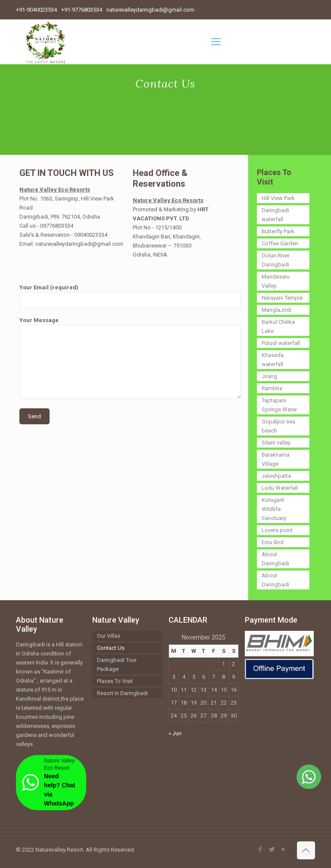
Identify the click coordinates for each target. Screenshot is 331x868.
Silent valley (276, 443)
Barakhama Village (276, 459)
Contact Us (111, 648)
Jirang (269, 376)
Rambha (272, 388)
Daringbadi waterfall (275, 215)
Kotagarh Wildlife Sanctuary (274, 509)
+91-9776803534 (82, 10)
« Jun (175, 733)
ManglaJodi (276, 310)
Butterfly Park (278, 231)
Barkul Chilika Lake (278, 326)
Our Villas (109, 636)
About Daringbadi (275, 559)
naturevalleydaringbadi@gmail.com (150, 10)
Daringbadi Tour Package (117, 664)
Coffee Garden (280, 243)
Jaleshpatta (276, 476)
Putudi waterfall (281, 343)
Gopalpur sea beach (278, 426)
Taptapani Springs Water (279, 405)
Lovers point (277, 530)
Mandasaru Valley (276, 281)
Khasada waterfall (273, 360)
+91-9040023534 (36, 10)
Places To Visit (115, 681)
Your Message (130, 358)
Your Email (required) (130, 296)
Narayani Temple (282, 298)
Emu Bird (273, 542)
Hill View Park (278, 198)
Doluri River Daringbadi (276, 260)
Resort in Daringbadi (122, 693)
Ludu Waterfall (280, 488)
